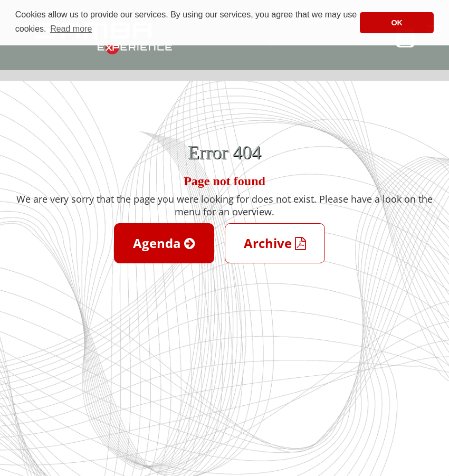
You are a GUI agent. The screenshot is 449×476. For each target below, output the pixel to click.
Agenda (164, 243)
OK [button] (397, 23)
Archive (275, 243)
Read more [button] (71, 29)
